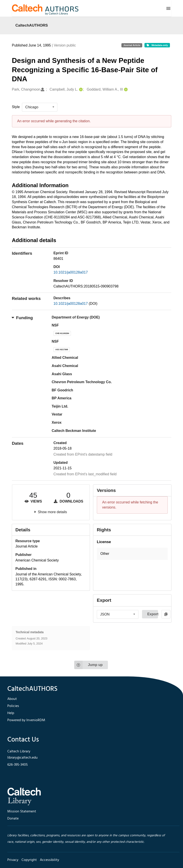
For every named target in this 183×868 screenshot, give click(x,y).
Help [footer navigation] (11, 713)
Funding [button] (22, 318)
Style (16, 107)
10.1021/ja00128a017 (71, 272)
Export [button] (153, 614)
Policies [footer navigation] (13, 706)
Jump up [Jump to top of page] (89, 665)
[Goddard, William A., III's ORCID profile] (125, 90)
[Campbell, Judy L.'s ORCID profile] (80, 90)
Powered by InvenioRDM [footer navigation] (26, 720)
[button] (132, 554)
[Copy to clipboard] (166, 614)
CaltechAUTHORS (32, 25)
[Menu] (168, 8)
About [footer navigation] (12, 699)
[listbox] (40, 107)
